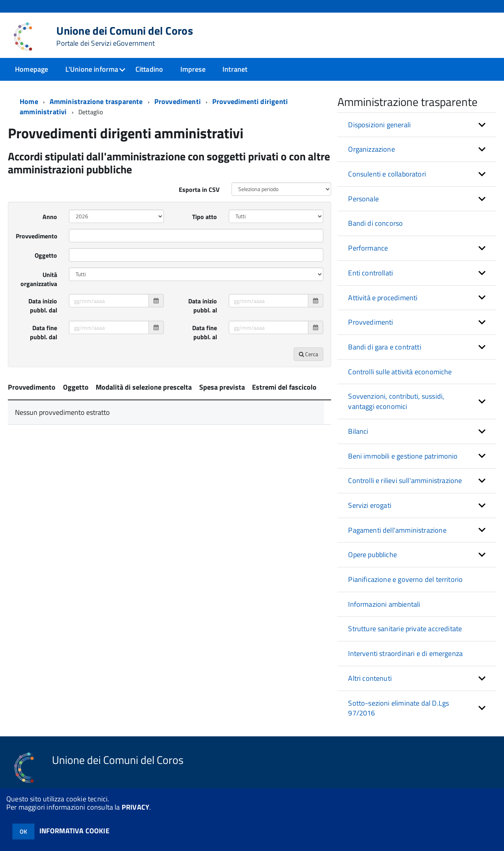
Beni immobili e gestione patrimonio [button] (403, 456)
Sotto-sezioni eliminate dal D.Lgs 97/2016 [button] (398, 708)
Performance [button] (368, 248)
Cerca (309, 354)
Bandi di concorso (375, 223)
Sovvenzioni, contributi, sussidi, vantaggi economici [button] (396, 401)
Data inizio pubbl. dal (43, 306)
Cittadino (149, 69)
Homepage (31, 69)
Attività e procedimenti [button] (383, 298)
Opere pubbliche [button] (372, 555)
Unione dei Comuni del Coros (125, 36)
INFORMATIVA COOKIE (74, 831)
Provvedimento (37, 236)
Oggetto (46, 255)
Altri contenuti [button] (370, 678)
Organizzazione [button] (372, 149)
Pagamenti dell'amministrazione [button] (397, 530)
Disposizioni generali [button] (379, 125)
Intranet (235, 69)
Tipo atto (205, 217)
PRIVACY (135, 807)
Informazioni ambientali (384, 604)
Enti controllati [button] (371, 273)
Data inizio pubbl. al (203, 306)
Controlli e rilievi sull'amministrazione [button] (405, 480)
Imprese (193, 69)
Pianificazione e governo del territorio (405, 579)
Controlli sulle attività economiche (400, 372)
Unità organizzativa (39, 279)
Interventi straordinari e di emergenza (405, 653)
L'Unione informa (92, 69)
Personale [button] (363, 199)
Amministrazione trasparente (96, 101)
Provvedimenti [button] (371, 322)
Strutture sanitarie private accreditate (405, 629)
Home (29, 101)
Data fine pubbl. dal (44, 332)
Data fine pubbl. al (205, 332)
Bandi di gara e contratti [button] (385, 347)
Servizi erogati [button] (370, 505)
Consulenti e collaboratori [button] (387, 174)
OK (23, 831)
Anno (50, 217)
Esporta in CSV (199, 190)
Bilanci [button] (358, 431)
